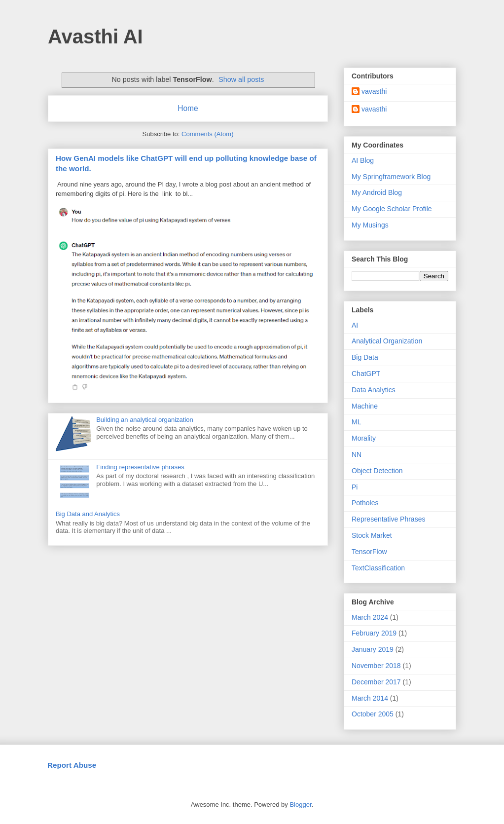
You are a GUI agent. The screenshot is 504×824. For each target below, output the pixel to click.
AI (355, 325)
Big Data (365, 357)
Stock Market (372, 535)
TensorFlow (369, 552)
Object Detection (377, 471)
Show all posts (241, 79)
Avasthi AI (95, 37)
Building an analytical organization (145, 420)
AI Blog (363, 160)
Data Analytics (374, 390)
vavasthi (374, 91)
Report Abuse (72, 765)
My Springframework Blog (391, 177)
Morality (364, 438)
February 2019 (374, 633)
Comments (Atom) (207, 134)
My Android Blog (377, 192)
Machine (365, 406)
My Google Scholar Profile (392, 209)
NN (357, 454)
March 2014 (370, 698)
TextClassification (378, 568)
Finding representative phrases (140, 467)
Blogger (300, 805)
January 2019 (373, 649)
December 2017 (376, 682)
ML (356, 422)
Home (188, 108)
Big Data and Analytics (88, 514)
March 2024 (370, 617)
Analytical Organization (387, 341)
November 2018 (376, 666)
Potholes (365, 503)
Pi (355, 487)
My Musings (370, 225)
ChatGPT (366, 374)
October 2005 (373, 714)
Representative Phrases (388, 519)
